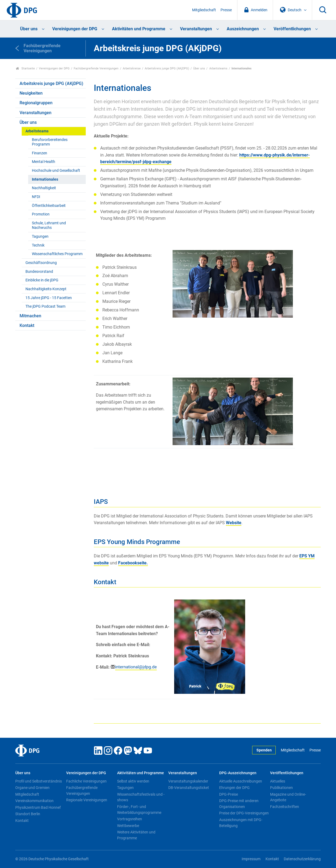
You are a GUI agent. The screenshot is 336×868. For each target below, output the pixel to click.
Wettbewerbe (128, 826)
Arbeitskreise (132, 68)
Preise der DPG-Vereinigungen (244, 813)
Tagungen (40, 236)
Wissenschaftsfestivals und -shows (141, 797)
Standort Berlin (28, 814)
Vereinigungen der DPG (75, 29)
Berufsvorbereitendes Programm (50, 142)
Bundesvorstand (39, 272)
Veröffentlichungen (292, 29)
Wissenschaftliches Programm (57, 254)
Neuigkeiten (31, 93)
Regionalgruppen (36, 103)
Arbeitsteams (218, 68)
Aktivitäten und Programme (139, 29)
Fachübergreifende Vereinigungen (96, 68)
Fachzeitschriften (285, 807)
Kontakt (27, 325)
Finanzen (40, 153)
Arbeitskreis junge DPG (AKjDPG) (167, 68)
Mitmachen (30, 316)
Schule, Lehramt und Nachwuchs (49, 225)
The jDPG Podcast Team (45, 306)
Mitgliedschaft (204, 10)
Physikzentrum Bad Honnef (38, 807)
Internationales (45, 179)
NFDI (36, 197)
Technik (38, 245)
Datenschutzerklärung (302, 859)
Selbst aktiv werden (133, 781)
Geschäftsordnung (41, 263)
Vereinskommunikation (34, 801)
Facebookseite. (133, 563)
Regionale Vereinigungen (87, 800)
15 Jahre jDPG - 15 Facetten (49, 298)
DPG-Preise (229, 794)
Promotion (41, 214)
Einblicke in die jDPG (42, 280)
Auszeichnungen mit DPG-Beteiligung (241, 823)
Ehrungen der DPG (234, 788)
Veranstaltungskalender (188, 781)
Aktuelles (278, 781)
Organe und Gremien (32, 788)
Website (234, 523)
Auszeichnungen (243, 29)
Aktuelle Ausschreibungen (241, 781)
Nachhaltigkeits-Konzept (46, 289)
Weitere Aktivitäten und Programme (136, 835)
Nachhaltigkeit (44, 188)
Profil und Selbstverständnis (39, 781)
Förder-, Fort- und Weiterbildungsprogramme (139, 810)
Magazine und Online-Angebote (288, 797)
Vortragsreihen (130, 819)
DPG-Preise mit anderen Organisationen (239, 804)
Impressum (251, 859)
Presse (226, 10)
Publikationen (281, 788)
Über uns (29, 29)
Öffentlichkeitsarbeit (49, 206)
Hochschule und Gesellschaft (56, 171)
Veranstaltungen (196, 29)
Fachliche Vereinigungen (86, 781)
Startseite (25, 68)
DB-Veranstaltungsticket (189, 788)
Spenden (264, 750)
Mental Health (44, 162)
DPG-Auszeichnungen (238, 773)
